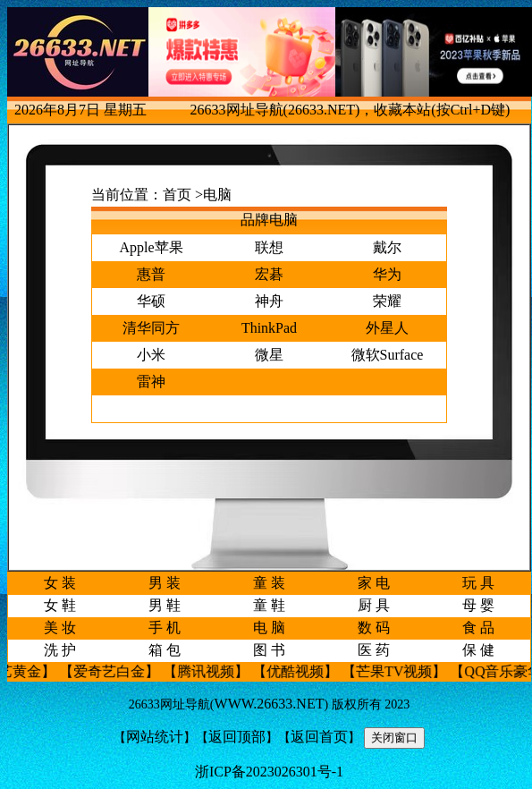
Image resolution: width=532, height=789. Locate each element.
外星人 (387, 328)
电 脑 (269, 628)
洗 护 (60, 650)
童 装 (269, 583)
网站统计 (155, 737)
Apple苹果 (151, 247)
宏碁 (269, 274)
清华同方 (151, 328)
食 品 (478, 628)
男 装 (165, 583)
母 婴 (478, 605)
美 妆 (60, 628)
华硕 (151, 301)
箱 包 (165, 650)
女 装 (60, 583)
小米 (151, 355)
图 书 (269, 650)
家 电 (374, 583)
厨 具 (374, 605)
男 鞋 (165, 605)
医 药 (374, 650)
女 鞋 (60, 605)
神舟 (269, 301)
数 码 (374, 628)
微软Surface (388, 355)
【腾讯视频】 (214, 671)
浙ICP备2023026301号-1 (269, 772)
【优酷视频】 (303, 671)
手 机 (165, 628)
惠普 (151, 274)
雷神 (151, 382)
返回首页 (319, 737)
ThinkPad (269, 328)
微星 (269, 355)
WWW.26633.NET (270, 704)
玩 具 (478, 583)
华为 (387, 274)
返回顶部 (237, 737)
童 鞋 (269, 605)
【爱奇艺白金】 (117, 671)
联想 (269, 247)
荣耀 (387, 301)
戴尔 (387, 247)
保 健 (478, 650)
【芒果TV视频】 (402, 671)
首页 (177, 195)
